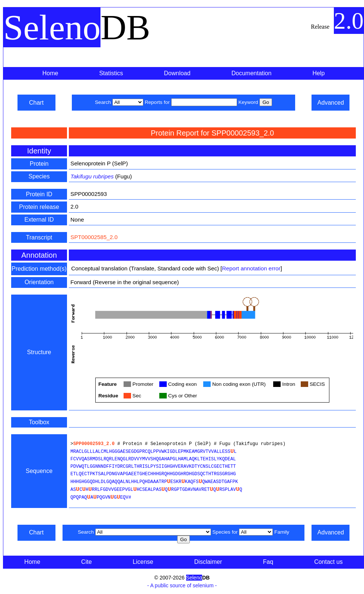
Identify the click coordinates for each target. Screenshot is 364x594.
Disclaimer (208, 562)
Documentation (252, 73)
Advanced (331, 103)
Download (177, 73)
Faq (268, 562)
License (143, 562)
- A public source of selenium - (182, 585)
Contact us (328, 562)
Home (50, 73)
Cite (86, 562)
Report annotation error (251, 268)
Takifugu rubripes (92, 176)
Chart (36, 103)
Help (318, 73)
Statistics (111, 73)
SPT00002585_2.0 (94, 237)
